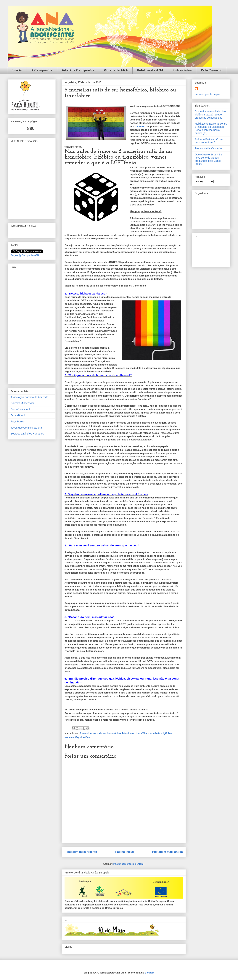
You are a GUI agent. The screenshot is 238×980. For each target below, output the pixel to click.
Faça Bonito (18, 421)
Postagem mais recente (81, 852)
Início (17, 70)
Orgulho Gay (83, 737)
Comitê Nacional (20, 409)
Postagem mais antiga (167, 852)
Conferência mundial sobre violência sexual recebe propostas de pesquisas (210, 115)
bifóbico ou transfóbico (136, 733)
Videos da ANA (116, 70)
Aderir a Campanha (78, 70)
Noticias (69, 737)
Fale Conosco (212, 70)
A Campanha (42, 70)
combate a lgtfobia (161, 733)
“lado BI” (140, 127)
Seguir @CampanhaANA (25, 255)
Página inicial (125, 852)
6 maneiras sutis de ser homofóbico (100, 733)
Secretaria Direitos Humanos (27, 434)
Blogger (149, 973)
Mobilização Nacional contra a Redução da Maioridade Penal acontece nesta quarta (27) (211, 128)
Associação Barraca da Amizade (29, 397)
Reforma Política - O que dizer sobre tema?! (209, 141)
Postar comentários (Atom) (129, 864)
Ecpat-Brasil (18, 415)
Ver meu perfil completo (208, 94)
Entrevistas (182, 70)
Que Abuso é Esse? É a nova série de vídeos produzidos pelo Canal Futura (209, 159)
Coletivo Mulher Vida (23, 403)
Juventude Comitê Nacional (26, 428)
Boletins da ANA (150, 70)
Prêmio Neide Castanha (209, 148)
